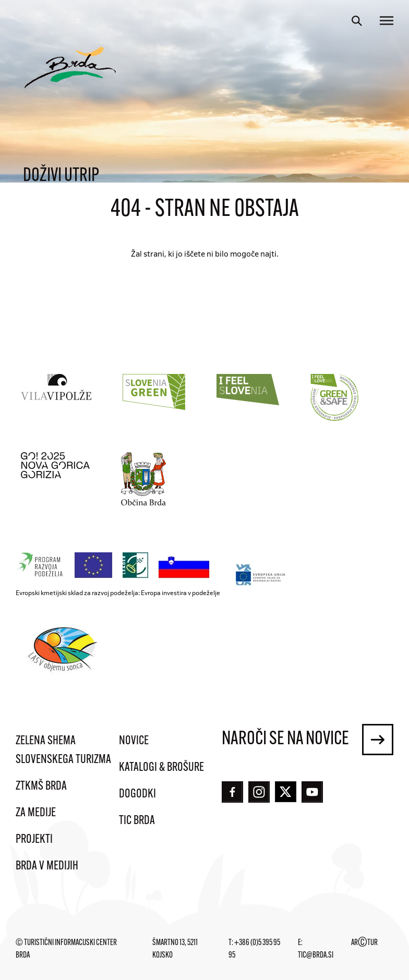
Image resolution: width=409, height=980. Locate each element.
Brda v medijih (47, 866)
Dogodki (137, 794)
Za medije (36, 813)
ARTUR (364, 943)
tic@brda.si (316, 955)
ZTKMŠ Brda (41, 787)
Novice (134, 741)
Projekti (34, 840)
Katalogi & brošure (161, 768)
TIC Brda (137, 821)
